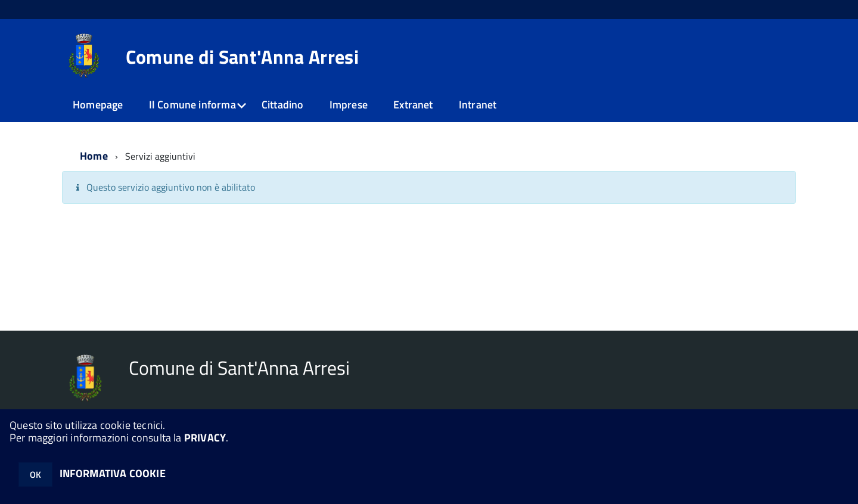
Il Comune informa (192, 105)
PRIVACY (205, 438)
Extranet (413, 105)
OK (35, 475)
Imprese (349, 105)
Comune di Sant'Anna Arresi (242, 57)
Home (94, 156)
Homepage (98, 105)
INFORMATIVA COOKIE (113, 473)
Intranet (478, 105)
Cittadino (283, 105)
